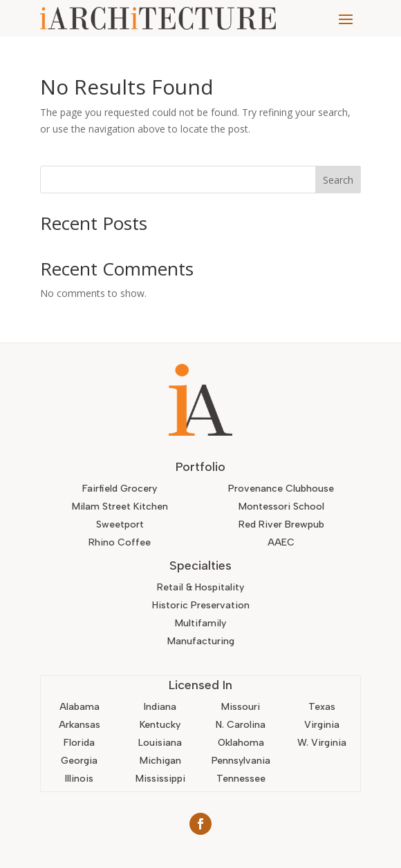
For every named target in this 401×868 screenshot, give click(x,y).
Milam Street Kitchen (120, 507)
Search (338, 180)
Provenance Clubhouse (281, 489)
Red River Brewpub (281, 524)
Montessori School (281, 507)
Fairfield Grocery (120, 489)
